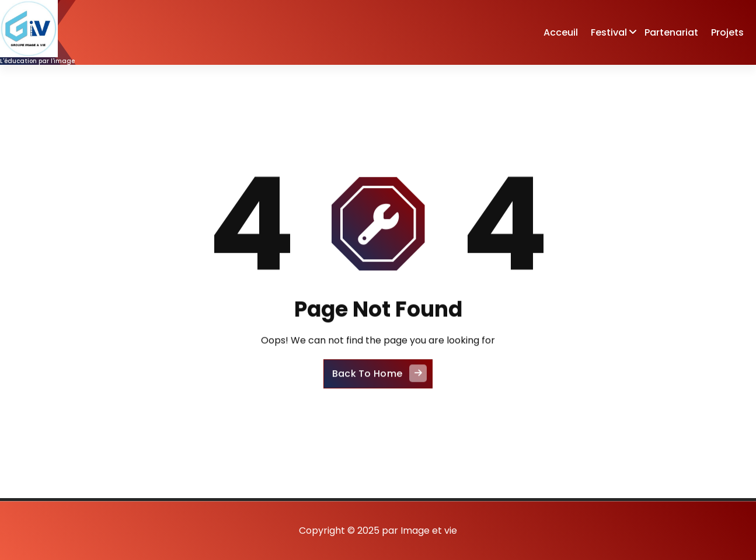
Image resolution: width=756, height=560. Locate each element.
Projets (727, 32)
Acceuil (561, 32)
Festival (609, 32)
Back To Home (380, 381)
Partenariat (671, 32)
